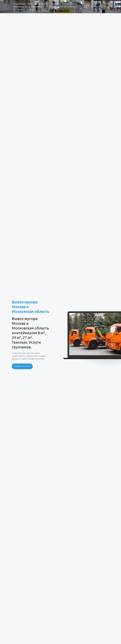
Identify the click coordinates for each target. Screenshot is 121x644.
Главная (30, 9)
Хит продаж (19, 9)
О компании (19, 4)
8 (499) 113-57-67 (98, 7)
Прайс (30, 4)
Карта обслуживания (67, 7)
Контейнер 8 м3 (70, 4)
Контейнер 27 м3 (39, 7)
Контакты (56, 4)
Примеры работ (42, 4)
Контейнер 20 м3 (22, 7)
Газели (52, 7)
